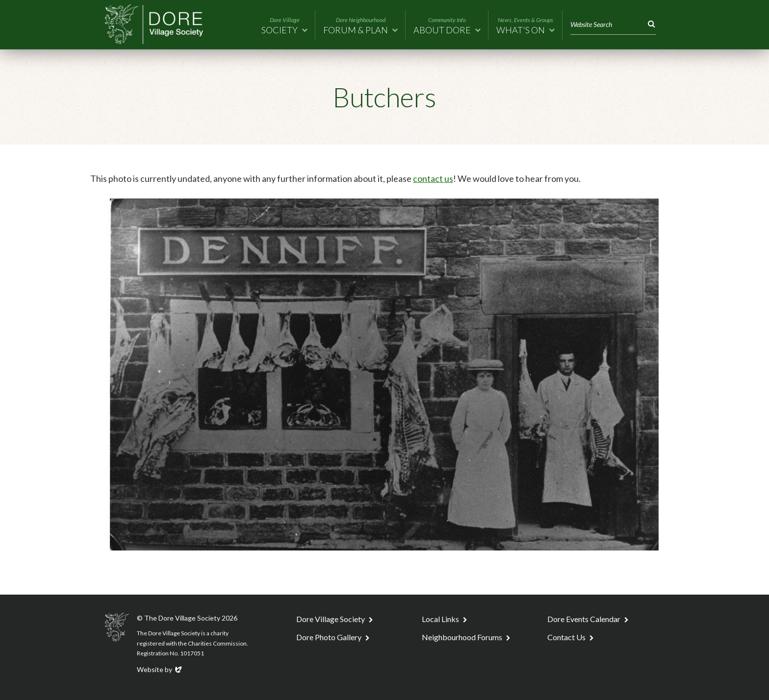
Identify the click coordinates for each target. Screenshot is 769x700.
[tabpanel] (384, 375)
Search (650, 24)
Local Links (440, 619)
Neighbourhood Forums (462, 637)
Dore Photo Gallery (329, 637)
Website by (160, 669)
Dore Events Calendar (584, 619)
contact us (433, 178)
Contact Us (566, 637)
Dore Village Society (331, 619)
